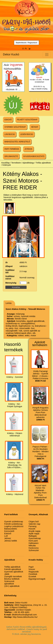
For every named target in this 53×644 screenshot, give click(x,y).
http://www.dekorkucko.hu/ (21, 617)
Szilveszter (34, 550)
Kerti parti (33, 541)
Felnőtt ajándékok (13, 569)
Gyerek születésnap (14, 521)
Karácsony (34, 548)
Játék (7, 574)
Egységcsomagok (37, 579)
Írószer (32, 569)
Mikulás (32, 545)
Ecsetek (32, 576)
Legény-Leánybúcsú (14, 526)
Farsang (33, 526)
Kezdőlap (6, 163)
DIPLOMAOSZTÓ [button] (11, 156)
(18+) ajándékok (12, 586)
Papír (31, 567)
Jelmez (8, 538)
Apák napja (34, 533)
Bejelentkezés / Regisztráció (26, 43)
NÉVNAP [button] (35, 127)
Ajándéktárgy (28, 163)
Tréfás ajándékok (43, 163)
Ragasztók (34, 572)
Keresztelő (9, 531)
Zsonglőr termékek (13, 576)
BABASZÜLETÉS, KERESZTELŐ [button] (17, 142)
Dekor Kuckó (11, 54)
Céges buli (34, 521)
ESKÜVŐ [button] (8, 120)
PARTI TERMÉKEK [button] (12, 149)
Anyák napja (35, 531)
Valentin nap (34, 524)
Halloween (34, 543)
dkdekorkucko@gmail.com (20, 615)
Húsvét (32, 529)
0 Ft (27, 49)
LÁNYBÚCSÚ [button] (10, 134)
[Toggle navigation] (47, 55)
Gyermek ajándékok (14, 572)
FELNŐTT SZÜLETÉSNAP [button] (27, 120)
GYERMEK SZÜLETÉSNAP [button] (15, 127)
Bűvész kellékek (12, 579)
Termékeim (16, 163)
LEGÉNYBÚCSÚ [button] (27, 134)
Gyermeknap (35, 538)
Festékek (33, 574)
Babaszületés (11, 529)
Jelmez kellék (11, 541)
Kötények (7, 165)
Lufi (6, 536)
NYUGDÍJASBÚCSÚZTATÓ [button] (34, 156)
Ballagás (33, 536)
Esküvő (8, 533)
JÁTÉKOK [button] (28, 149)
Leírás (9, 303)
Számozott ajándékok (9, 582)
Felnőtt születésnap (13, 524)
